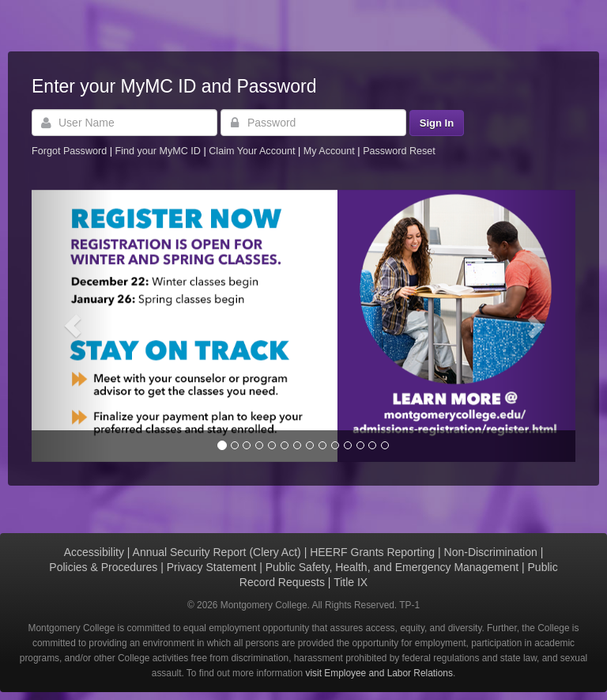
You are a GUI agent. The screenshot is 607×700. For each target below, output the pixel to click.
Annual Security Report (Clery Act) (217, 552)
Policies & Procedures (103, 567)
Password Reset (399, 151)
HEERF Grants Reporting (372, 552)
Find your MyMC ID (157, 151)
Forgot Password (69, 151)
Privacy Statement (212, 567)
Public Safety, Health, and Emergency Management (392, 567)
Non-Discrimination (491, 552)
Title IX (351, 582)
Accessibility (94, 552)
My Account (331, 151)
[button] (72, 326)
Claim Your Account (253, 151)
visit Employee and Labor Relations (379, 673)
